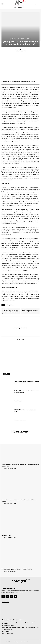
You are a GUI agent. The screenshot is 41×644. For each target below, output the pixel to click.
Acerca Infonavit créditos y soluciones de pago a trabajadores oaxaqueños (27, 382)
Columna (21, 39)
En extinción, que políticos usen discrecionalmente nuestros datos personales (11, 312)
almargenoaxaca (22, 49)
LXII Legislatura (10, 305)
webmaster (6, 468)
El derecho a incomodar (20, 420)
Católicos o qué (18, 401)
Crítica (29, 39)
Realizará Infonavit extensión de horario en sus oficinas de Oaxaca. (26, 392)
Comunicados (5, 625)
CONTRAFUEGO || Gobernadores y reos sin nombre (17, 569)
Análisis (13, 39)
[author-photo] (2, 468)
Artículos (4, 633)
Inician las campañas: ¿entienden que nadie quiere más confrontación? (30, 312)
